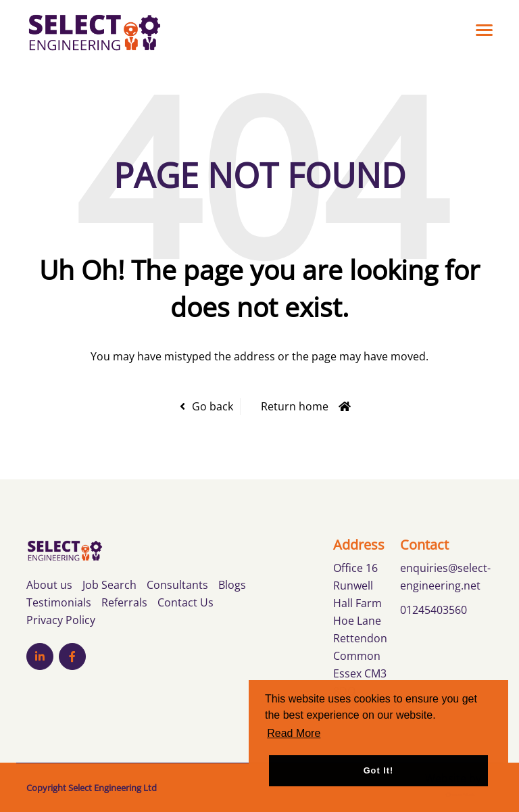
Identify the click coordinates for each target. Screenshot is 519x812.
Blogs (232, 585)
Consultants (177, 585)
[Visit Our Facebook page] (72, 656)
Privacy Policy (61, 620)
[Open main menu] (479, 30)
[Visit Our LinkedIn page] (40, 656)
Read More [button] (294, 733)
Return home (295, 406)
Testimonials (59, 602)
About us (49, 585)
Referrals (124, 602)
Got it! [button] (379, 770)
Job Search (109, 585)
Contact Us (186, 602)
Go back (213, 406)
